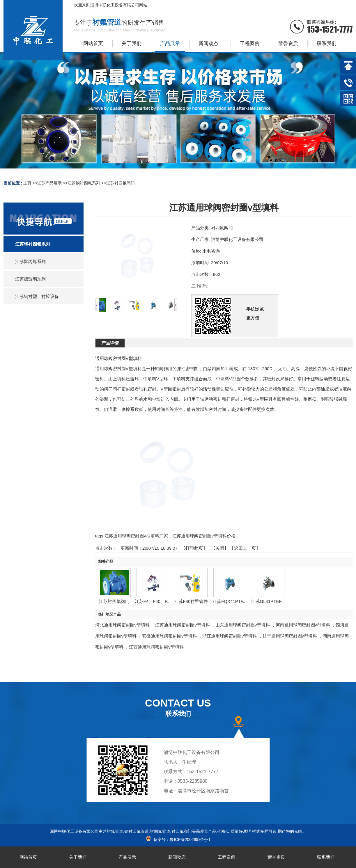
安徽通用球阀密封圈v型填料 (169, 636)
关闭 (220, 548)
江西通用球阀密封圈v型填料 (156, 647)
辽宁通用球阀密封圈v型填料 (290, 636)
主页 (27, 183)
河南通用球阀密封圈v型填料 (303, 625)
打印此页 (194, 548)
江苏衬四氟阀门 (121, 183)
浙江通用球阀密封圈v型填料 (230, 636)
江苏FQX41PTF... (230, 601)
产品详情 (110, 343)
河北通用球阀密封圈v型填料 (123, 625)
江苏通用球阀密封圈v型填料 (183, 625)
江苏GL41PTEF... (268, 601)
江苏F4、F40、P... (153, 601)
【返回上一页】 (245, 548)
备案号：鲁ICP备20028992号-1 (178, 839)
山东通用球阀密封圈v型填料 (243, 625)
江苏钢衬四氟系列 (84, 183)
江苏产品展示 (49, 183)
